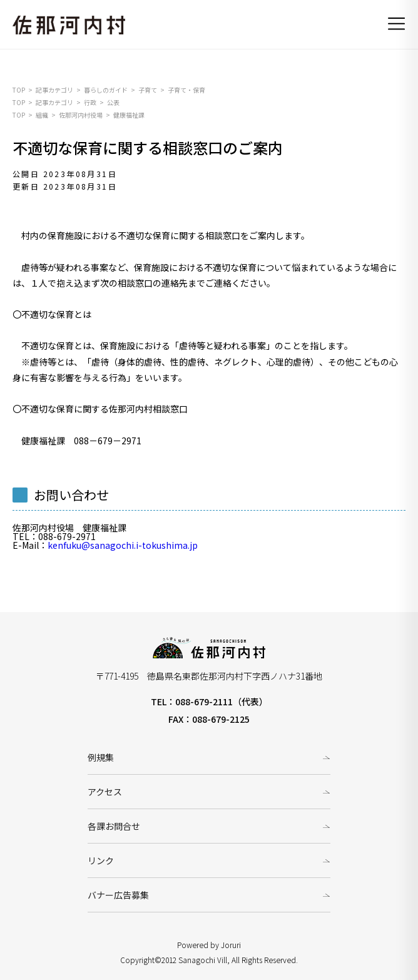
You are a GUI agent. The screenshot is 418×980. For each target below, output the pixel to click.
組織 (42, 115)
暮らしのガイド (106, 90)
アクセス (105, 792)
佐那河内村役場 (81, 115)
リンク (101, 860)
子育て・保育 (186, 90)
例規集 (101, 757)
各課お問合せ (114, 826)
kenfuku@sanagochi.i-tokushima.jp (123, 545)
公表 (113, 102)
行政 (90, 102)
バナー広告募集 (118, 895)
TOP (19, 90)
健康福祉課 (129, 115)
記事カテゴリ (54, 90)
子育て (148, 90)
